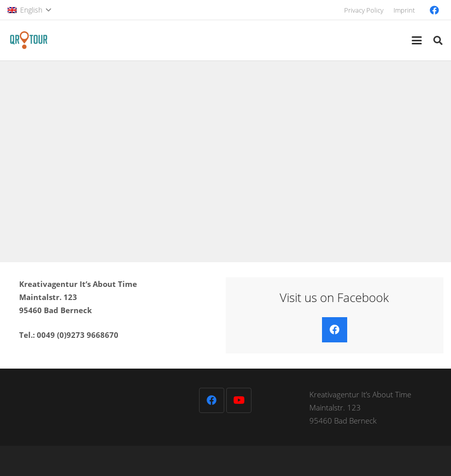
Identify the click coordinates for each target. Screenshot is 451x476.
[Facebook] (434, 10)
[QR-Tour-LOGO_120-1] (28, 40)
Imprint (404, 10)
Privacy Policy (364, 10)
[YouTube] (239, 400)
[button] (29, 10)
